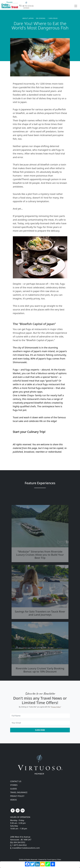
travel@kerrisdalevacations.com (26, 848)
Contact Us (16, 781)
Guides (14, 789)
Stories (14, 785)
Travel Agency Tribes (54, 859)
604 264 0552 (19, 842)
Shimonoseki (32, 348)
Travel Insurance (19, 792)
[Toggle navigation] (76, 6)
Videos (13, 800)
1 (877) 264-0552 (20, 845)
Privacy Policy (56, 707)
